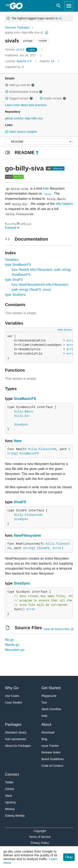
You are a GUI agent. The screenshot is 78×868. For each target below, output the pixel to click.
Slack (9, 796)
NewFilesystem (27, 535)
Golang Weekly (15, 816)
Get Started (51, 688)
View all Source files (57, 629)
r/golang (10, 802)
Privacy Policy (40, 843)
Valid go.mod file (20, 85)
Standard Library (16, 732)
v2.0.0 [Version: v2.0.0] (15, 49)
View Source (65, 330)
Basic (29, 412)
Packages (13, 725)
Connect (12, 774)
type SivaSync (15, 295)
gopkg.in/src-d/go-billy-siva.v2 (24, 32)
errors (72, 341)
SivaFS (20, 502)
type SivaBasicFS (18, 265)
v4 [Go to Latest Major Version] (60, 18)
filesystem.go (15, 650)
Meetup (10, 809)
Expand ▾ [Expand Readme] (12, 228)
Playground (49, 696)
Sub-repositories (16, 739)
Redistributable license (24, 92)
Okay (69, 857)
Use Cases (12, 696)
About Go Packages (18, 746)
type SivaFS (14, 280)
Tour (44, 702)
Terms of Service (40, 837)
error (57, 548)
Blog (44, 739)
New (18, 441)
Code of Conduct (52, 766)
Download (48, 732)
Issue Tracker (50, 746)
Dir (27, 416)
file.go (9, 640)
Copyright (40, 831)
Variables (12, 260)
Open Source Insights (21, 132)
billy (46, 189)
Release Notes (51, 752)
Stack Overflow (51, 709)
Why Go (12, 688)
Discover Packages (17, 27)
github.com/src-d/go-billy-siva (24, 118)
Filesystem (47, 449)
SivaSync (21, 425)
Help (44, 716)
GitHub (10, 789)
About (46, 725)
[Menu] (39, 142)
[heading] (18, 6)
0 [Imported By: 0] (14, 67)
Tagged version (19, 98)
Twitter (9, 782)
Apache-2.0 (24, 61)
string (28, 548)
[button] (7, 85)
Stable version (53, 98)
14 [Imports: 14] (47, 61)
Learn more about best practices (26, 105)
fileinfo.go (12, 645)
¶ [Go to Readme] (37, 153)
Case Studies (14, 702)
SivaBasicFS (25, 399)
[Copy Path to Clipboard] (47, 32)
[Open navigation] (69, 6)
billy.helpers (64, 204)
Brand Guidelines (53, 759)
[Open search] (59, 6)
